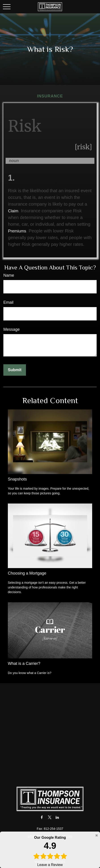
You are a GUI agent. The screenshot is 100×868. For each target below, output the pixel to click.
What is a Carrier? (24, 664)
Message (12, 329)
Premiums (17, 231)
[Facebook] (42, 817)
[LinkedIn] (57, 817)
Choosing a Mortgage (27, 573)
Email (8, 302)
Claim (13, 211)
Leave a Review (50, 851)
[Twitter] (50, 817)
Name (9, 275)
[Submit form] (15, 370)
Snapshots (17, 479)
